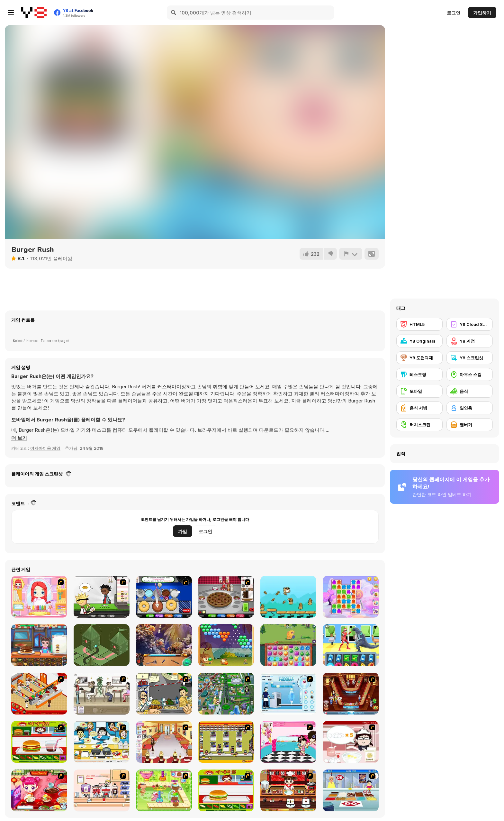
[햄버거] (470, 425)
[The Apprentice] (351, 790)
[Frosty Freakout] (288, 694)
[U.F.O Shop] (226, 742)
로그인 (454, 13)
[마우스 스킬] (470, 374)
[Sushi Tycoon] (288, 790)
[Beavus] (288, 597)
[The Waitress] (102, 694)
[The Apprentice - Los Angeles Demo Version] (351, 694)
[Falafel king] (164, 694)
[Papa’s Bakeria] (226, 597)
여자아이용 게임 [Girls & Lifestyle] (45, 448)
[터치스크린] (419, 425)
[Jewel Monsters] (288, 645)
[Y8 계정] (470, 341)
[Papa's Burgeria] (102, 597)
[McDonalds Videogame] (39, 694)
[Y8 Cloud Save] (470, 324)
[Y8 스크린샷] (470, 358)
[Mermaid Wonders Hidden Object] (164, 645)
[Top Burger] (39, 645)
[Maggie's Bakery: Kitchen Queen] (351, 742)
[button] (19, 438)
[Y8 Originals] (419, 341)
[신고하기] (351, 254)
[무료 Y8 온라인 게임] (34, 13)
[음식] (470, 391)
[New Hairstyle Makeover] (39, 597)
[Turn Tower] (102, 645)
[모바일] (419, 391)
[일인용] (470, 408)
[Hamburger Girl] (226, 790)
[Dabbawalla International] (226, 694)
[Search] (174, 13)
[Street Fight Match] (351, 645)
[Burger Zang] (39, 742)
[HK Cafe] (102, 742)
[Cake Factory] (164, 790)
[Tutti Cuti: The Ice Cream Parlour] (288, 742)
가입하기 (482, 13)
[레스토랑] (419, 374)
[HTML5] (419, 324)
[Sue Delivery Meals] (39, 790)
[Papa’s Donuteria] (164, 597)
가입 (183, 531)
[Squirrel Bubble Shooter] (226, 645)
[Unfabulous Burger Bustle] (164, 742)
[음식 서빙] (419, 408)
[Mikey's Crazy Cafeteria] (102, 790)
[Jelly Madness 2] (351, 597)
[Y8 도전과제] (419, 358)
